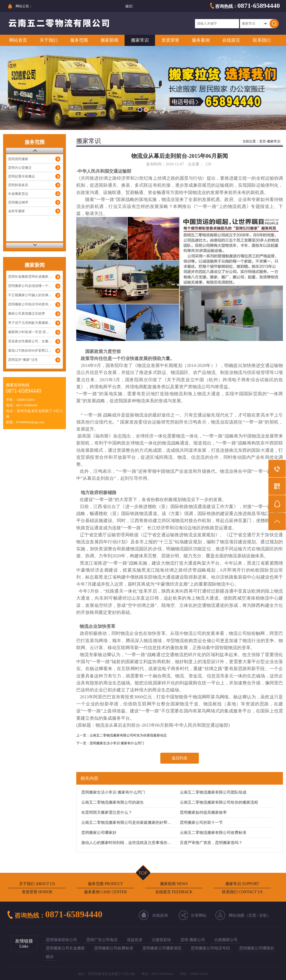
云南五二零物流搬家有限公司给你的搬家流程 (219, 802)
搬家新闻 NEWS (174, 884)
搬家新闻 (109, 40)
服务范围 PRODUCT (105, 884)
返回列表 (180, 758)
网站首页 (18, 40)
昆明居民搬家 (18, 159)
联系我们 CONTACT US (242, 892)
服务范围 (79, 40)
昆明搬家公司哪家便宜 (162, 948)
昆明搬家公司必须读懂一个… (30, 286)
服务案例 (201, 40)
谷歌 (263, 915)
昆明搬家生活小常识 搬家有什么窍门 (117, 743)
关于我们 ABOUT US (37, 884)
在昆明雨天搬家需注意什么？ (107, 812)
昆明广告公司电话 (102, 940)
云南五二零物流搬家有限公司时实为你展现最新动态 (128, 735)
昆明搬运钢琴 (18, 202)
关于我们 (49, 40)
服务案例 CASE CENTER (105, 892)
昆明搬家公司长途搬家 (65, 948)
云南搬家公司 (226, 940)
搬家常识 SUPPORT (242, 884)
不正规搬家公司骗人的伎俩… (30, 295)
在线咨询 (160, 915)
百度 (252, 915)
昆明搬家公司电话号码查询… (30, 304)
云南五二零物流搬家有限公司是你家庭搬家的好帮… (126, 823)
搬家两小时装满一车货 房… (29, 332)
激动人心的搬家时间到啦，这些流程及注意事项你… (126, 843)
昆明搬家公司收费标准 (114, 948)
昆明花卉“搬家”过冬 (23, 360)
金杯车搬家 (16, 211)
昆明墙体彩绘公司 (61, 940)
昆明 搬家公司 (193, 940)
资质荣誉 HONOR (37, 892)
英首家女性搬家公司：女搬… (30, 341)
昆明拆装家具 (18, 185)
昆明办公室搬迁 (20, 168)
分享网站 (199, 915)
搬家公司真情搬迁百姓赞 (27, 314)
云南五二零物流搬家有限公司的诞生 (113, 802)
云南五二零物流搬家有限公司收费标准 (213, 833)
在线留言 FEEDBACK (174, 892)
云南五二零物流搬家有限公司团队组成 (213, 792)
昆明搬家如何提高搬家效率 (203, 812)
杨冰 (50, 957)
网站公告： (24, 6)
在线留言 (231, 40)
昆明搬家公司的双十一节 (201, 823)
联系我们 (262, 40)
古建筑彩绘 (161, 940)
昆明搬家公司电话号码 (210, 948)
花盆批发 (135, 940)
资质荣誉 (170, 40)
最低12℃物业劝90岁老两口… (30, 350)
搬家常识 (140, 40)
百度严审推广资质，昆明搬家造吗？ (211, 843)
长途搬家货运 (18, 194)
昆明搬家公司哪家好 (99, 833)
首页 (263, 141)
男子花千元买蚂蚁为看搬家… (30, 323)
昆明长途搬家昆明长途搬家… (30, 277)
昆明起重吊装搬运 (22, 176)
